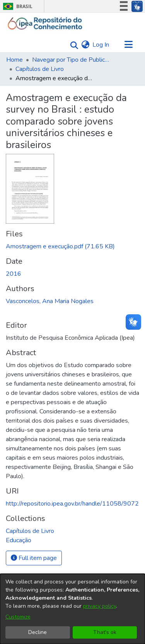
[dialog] (72, 609)
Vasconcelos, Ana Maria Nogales (50, 301)
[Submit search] (72, 45)
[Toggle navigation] (128, 45)
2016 (14, 274)
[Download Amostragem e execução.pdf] (60, 246)
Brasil (16, 6)
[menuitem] (85, 45)
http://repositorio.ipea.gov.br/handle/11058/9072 (72, 504)
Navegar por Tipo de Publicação (71, 60)
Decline (38, 632)
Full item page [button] (34, 558)
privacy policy (100, 606)
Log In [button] (101, 45)
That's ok (105, 632)
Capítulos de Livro (40, 69)
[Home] (45, 24)
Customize (18, 617)
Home (14, 60)
